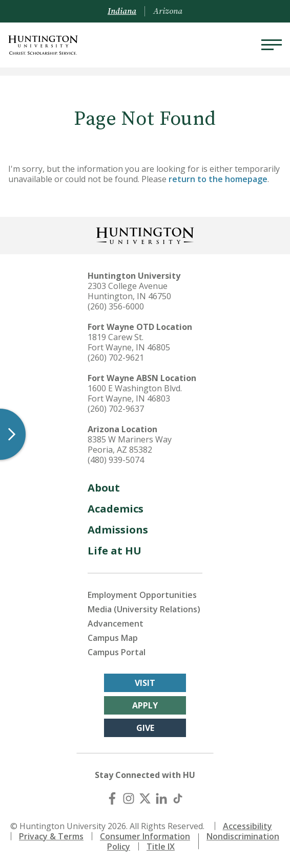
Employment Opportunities (142, 595)
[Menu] (272, 45)
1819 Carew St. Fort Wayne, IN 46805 (129, 342)
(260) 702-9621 (116, 358)
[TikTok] (178, 798)
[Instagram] (129, 798)
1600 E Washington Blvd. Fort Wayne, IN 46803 (135, 393)
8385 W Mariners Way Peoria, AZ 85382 (130, 444)
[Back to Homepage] (145, 235)
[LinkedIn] (161, 798)
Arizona (168, 11)
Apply (145, 705)
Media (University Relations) (144, 609)
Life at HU (115, 551)
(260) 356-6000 (116, 306)
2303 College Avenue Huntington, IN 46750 (129, 291)
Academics (116, 509)
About (104, 488)
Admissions (118, 530)
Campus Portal (117, 652)
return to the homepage (218, 179)
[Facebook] (112, 798)
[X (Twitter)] (145, 798)
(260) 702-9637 (116, 409)
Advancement (116, 624)
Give (145, 728)
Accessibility (247, 826)
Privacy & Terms (51, 836)
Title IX (161, 847)
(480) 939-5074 (116, 460)
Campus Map (113, 638)
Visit (145, 683)
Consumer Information (145, 836)
